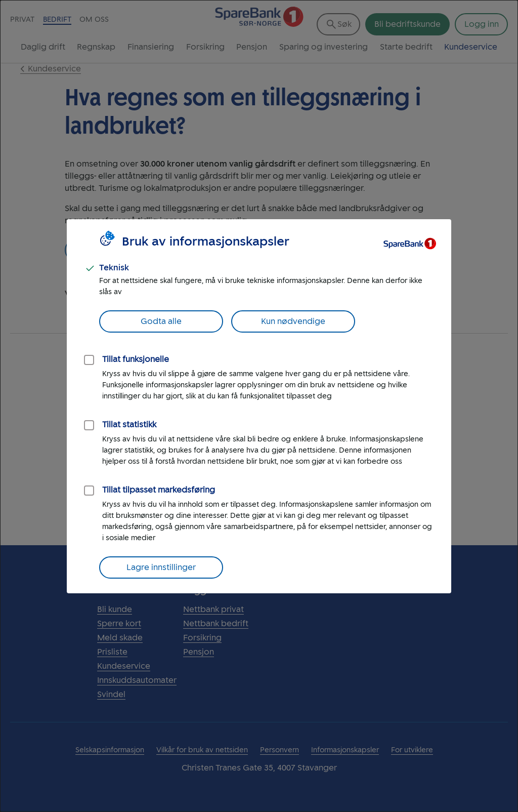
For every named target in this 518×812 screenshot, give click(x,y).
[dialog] (259, 406)
